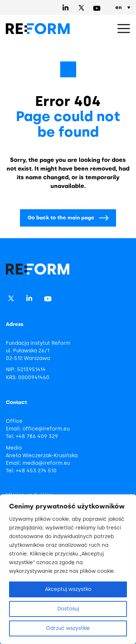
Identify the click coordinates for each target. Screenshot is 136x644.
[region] (68, 569)
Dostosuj (68, 609)
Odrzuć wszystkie (68, 628)
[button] (124, 29)
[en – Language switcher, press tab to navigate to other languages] (121, 8)
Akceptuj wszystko (68, 589)
